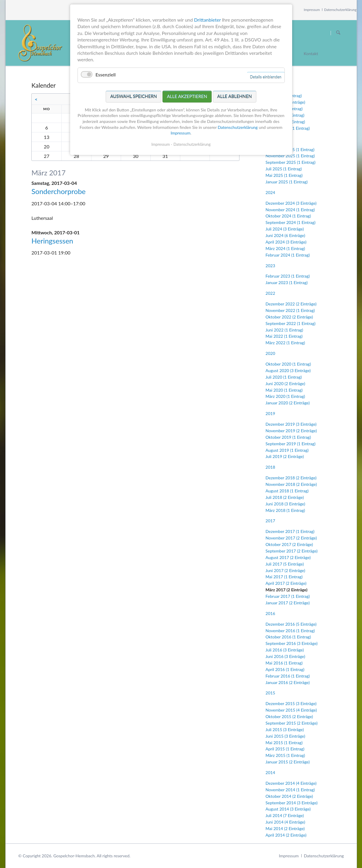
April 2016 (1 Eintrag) (285, 669)
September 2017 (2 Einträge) (292, 551)
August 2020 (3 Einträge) (288, 370)
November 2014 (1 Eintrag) (290, 790)
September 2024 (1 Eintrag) (291, 222)
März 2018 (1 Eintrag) (285, 510)
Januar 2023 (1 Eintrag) (287, 282)
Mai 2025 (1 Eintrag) (284, 175)
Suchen (338, 33)
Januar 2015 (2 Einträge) (288, 762)
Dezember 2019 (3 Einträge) (291, 424)
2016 (270, 613)
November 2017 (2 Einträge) (291, 538)
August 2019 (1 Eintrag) (287, 450)
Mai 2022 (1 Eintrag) (284, 336)
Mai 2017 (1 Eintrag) (284, 577)
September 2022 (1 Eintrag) (291, 323)
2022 (270, 293)
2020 (270, 353)
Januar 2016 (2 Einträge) (288, 682)
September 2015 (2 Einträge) (292, 723)
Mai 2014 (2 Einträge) (285, 828)
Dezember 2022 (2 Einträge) (291, 304)
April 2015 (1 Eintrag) (285, 749)
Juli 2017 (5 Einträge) (285, 564)
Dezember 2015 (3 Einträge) (291, 703)
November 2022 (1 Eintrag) (290, 310)
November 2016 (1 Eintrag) (290, 631)
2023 (270, 266)
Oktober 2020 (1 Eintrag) (288, 364)
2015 (270, 693)
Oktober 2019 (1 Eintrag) (288, 437)
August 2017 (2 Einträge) (288, 557)
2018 (270, 467)
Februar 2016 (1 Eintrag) (288, 676)
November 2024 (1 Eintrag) (290, 210)
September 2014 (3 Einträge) (292, 803)
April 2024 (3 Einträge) (286, 242)
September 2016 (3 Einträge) (292, 643)
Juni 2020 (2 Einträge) (285, 383)
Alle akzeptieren (187, 96)
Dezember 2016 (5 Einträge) (291, 624)
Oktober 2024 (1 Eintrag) (288, 216)
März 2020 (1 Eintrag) (285, 396)
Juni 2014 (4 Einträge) (285, 822)
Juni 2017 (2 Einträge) (285, 570)
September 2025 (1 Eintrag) (291, 162)
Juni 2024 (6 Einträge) (285, 235)
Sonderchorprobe (58, 191)
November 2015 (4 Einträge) (291, 710)
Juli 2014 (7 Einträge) (285, 815)
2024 (270, 192)
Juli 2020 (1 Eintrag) (284, 377)
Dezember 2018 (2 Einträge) (291, 478)
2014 (270, 772)
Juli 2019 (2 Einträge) (285, 456)
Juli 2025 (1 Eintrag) (284, 169)
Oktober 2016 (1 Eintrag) (288, 637)
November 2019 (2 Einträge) (291, 431)
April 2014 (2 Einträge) (286, 835)
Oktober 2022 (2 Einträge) (289, 317)
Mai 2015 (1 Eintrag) (284, 743)
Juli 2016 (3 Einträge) (285, 650)
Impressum (312, 10)
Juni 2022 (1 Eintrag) (284, 330)
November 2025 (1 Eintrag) (290, 156)
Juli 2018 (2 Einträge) (285, 497)
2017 (270, 521)
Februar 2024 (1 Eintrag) (288, 255)
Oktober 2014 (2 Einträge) (289, 796)
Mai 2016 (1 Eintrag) (284, 663)
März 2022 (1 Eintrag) (285, 343)
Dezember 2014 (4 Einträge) (291, 783)
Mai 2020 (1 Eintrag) (284, 390)
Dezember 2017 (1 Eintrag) (290, 531)
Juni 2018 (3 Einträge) (285, 504)
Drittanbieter (207, 20)
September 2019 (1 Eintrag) (291, 444)
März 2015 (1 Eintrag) (285, 755)
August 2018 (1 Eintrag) (287, 491)
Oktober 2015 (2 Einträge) (289, 716)
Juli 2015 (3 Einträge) (285, 730)
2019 (270, 413)
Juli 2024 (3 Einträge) (285, 229)
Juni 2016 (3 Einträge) (285, 656)
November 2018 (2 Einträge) (291, 484)
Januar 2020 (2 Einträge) (288, 403)
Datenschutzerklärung (340, 10)
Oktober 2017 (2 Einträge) (289, 544)
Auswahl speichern (133, 96)
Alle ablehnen (235, 96)
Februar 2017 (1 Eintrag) (288, 596)
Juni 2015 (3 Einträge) (285, 736)
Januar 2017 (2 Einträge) (288, 603)
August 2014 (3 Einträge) (288, 809)
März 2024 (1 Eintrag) (285, 248)
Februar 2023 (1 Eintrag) (288, 276)
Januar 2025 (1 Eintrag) (287, 182)
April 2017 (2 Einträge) (286, 583)
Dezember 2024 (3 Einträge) (291, 203)
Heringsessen (52, 241)
